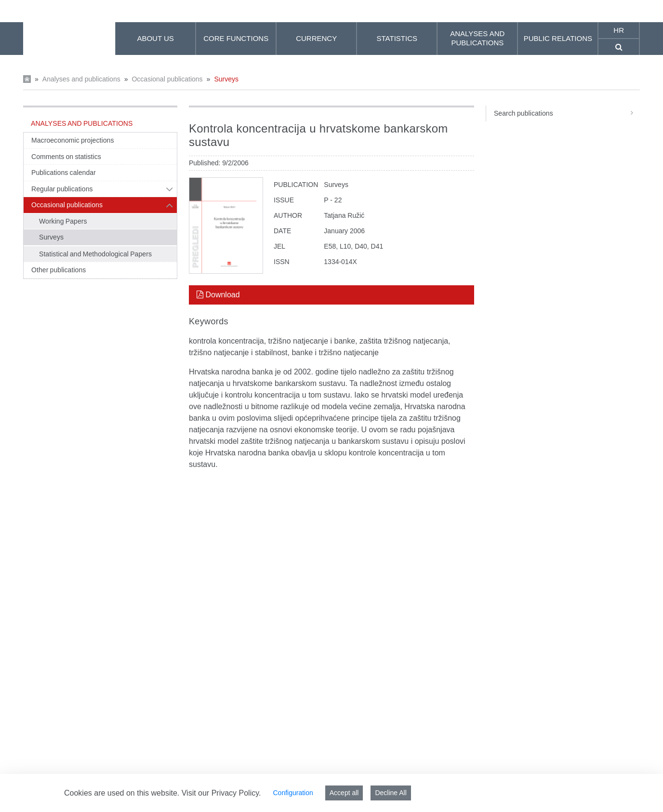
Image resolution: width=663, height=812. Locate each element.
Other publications (59, 270)
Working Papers (63, 221)
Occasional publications (167, 79)
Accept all (344, 793)
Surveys (226, 79)
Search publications (567, 113)
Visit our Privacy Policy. (221, 793)
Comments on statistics (66, 157)
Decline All (391, 793)
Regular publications (62, 189)
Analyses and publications (81, 79)
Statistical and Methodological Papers (95, 254)
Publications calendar (64, 173)
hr (619, 30)
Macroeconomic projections (73, 140)
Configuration (293, 793)
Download (218, 295)
